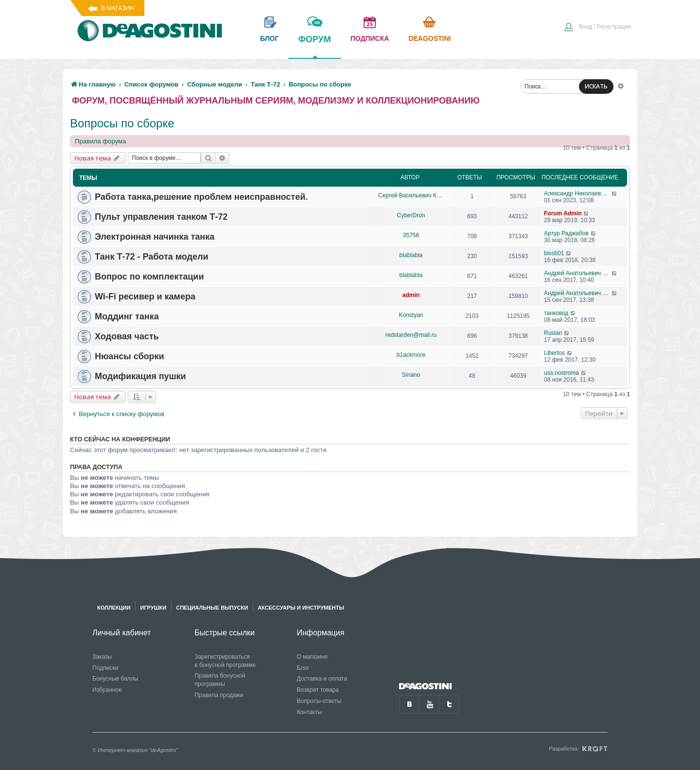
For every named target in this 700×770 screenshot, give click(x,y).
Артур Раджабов (566, 233)
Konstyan (411, 315)
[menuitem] (597, 28)
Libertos (554, 353)
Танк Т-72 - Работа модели (152, 257)
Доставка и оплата (322, 679)
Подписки (105, 668)
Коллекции (114, 608)
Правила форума (100, 141)
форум (314, 46)
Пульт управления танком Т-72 (161, 217)
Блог (303, 668)
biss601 (554, 253)
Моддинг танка (127, 316)
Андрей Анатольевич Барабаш (578, 273)
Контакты (309, 712)
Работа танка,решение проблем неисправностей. (201, 197)
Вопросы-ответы (319, 701)
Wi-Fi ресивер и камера (145, 297)
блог (269, 38)
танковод (556, 313)
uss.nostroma (561, 373)
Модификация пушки (140, 376)
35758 (411, 235)
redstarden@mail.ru (411, 335)
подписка (370, 38)
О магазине (312, 657)
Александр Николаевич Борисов (578, 193)
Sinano (411, 375)
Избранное (107, 690)
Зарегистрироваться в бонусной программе (225, 661)
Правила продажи (219, 695)
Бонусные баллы (115, 679)
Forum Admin (563, 213)
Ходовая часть (127, 336)
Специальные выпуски (212, 608)
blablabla (411, 255)
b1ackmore (411, 355)
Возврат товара (318, 690)
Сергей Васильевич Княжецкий (411, 195)
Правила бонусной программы (220, 680)
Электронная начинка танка (155, 237)
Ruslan (553, 333)
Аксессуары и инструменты (301, 608)
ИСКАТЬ (596, 86)
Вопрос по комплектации (149, 277)
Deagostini (429, 38)
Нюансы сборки (130, 356)
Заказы (102, 657)
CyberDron (411, 215)
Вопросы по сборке (122, 123)
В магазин (117, 8)
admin (411, 295)
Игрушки (153, 608)
